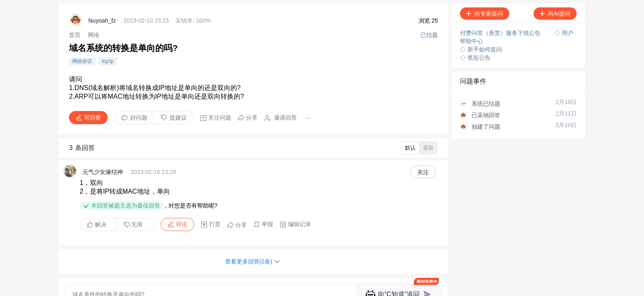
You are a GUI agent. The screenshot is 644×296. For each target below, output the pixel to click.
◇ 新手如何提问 (481, 49)
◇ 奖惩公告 (475, 58)
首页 (75, 35)
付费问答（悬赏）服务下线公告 (501, 33)
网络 (94, 35)
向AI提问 (555, 14)
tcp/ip (108, 61)
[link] (75, 35)
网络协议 (82, 61)
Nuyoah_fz (102, 21)
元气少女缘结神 (103, 172)
